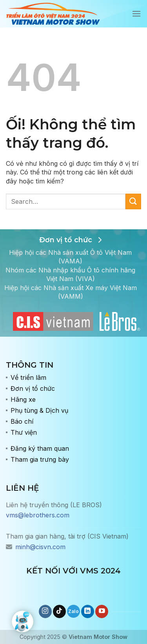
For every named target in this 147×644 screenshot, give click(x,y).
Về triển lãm (28, 377)
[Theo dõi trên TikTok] (59, 611)
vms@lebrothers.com (38, 515)
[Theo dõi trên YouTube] (102, 611)
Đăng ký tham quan (40, 448)
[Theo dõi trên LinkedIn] (88, 611)
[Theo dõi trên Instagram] (45, 611)
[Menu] (136, 14)
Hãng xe (23, 399)
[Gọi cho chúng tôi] (73, 611)
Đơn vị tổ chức (33, 388)
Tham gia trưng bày (40, 459)
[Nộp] (133, 201)
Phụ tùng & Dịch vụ (39, 410)
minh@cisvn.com (40, 547)
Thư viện (24, 432)
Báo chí (22, 421)
